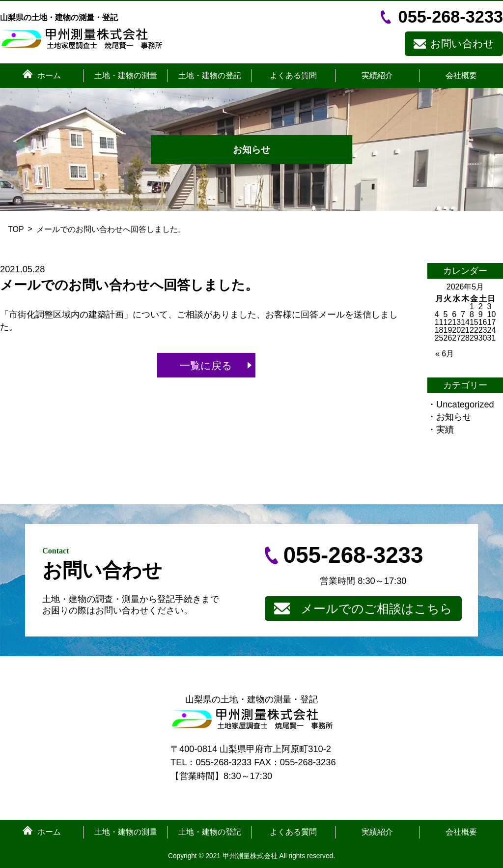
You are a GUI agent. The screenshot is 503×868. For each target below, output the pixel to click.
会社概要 (461, 76)
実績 (445, 429)
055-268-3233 (451, 17)
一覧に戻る (206, 365)
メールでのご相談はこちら (377, 608)
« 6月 (445, 354)
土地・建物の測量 (126, 76)
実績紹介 (377, 76)
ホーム (49, 76)
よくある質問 (293, 76)
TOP (16, 229)
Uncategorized (465, 404)
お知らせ (454, 417)
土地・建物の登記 (210, 76)
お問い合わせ (462, 43)
